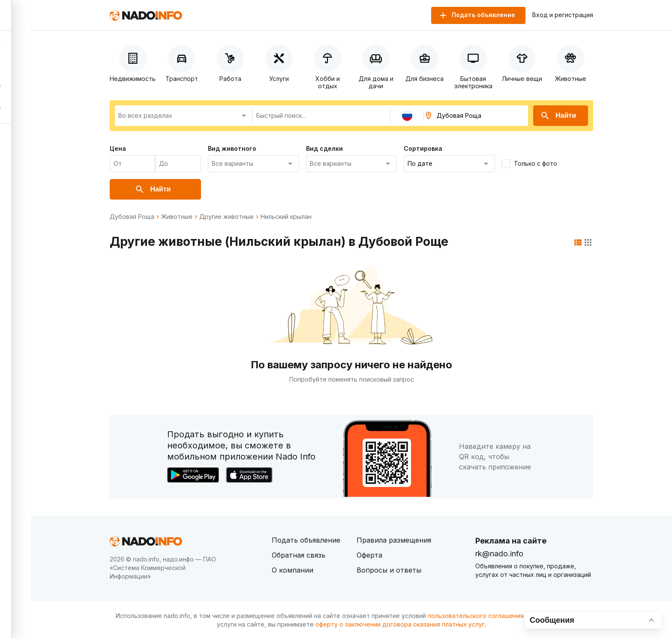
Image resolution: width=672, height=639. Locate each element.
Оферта (369, 555)
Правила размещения (394, 540)
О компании (292, 570)
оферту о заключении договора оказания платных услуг (400, 624)
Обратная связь (298, 555)
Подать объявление (306, 540)
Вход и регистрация (563, 15)
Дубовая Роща (132, 217)
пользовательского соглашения (476, 616)
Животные (177, 217)
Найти (558, 116)
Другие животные (226, 217)
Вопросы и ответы (389, 570)
